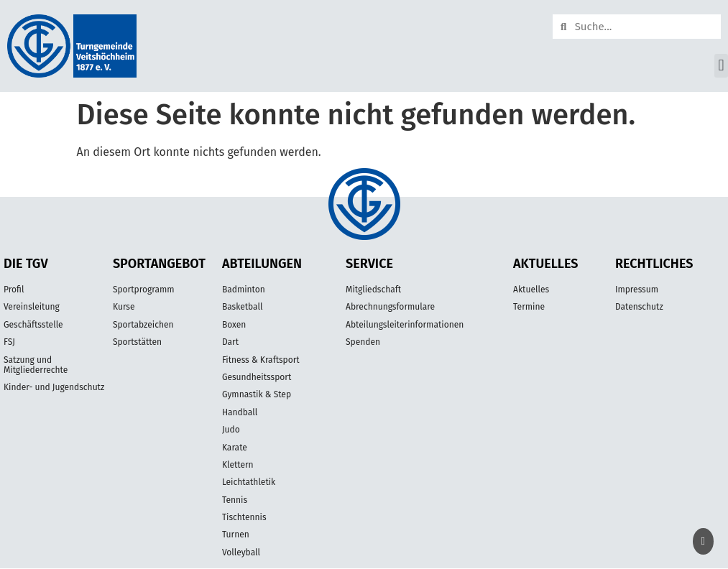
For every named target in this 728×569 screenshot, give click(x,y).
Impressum (637, 290)
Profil (14, 290)
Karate (235, 448)
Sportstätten (137, 342)
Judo (231, 430)
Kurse (124, 307)
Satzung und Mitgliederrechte (36, 365)
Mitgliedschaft (373, 290)
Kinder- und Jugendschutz (54, 387)
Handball (240, 412)
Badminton (244, 290)
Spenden (363, 342)
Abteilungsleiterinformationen (405, 325)
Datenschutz (639, 307)
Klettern (238, 465)
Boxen (234, 325)
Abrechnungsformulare (390, 307)
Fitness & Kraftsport (261, 360)
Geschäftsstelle (33, 325)
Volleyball (241, 552)
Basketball (243, 307)
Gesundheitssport (257, 377)
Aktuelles (531, 290)
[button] (721, 66)
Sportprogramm (144, 290)
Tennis (235, 500)
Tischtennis (244, 517)
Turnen (236, 535)
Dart (230, 342)
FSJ (9, 342)
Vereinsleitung (32, 307)
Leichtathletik (249, 482)
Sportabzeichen (143, 325)
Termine (529, 307)
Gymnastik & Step (257, 394)
